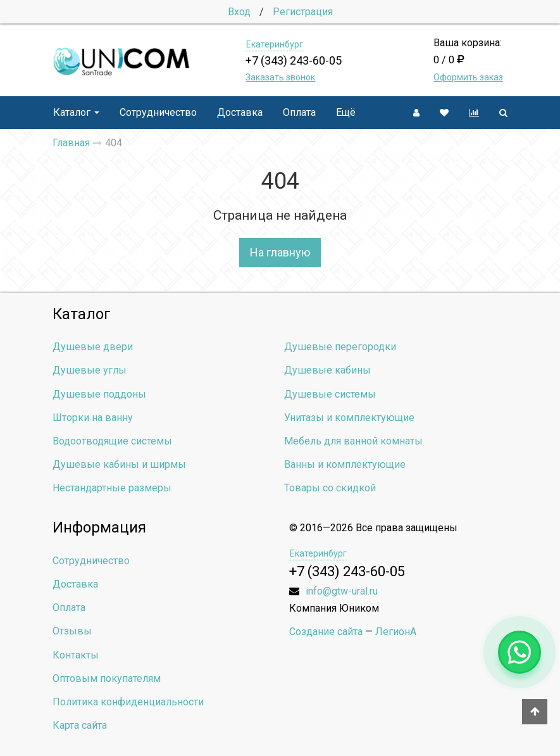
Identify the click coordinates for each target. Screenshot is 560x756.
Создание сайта (326, 632)
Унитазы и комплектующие (349, 418)
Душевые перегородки (340, 347)
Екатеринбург (275, 44)
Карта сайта (80, 725)
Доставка (240, 112)
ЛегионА (396, 632)
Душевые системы (330, 394)
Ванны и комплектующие (345, 464)
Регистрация (303, 12)
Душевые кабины (327, 370)
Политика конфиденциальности (128, 702)
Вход (239, 12)
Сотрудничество (158, 112)
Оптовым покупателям (107, 678)
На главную (280, 252)
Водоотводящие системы (112, 441)
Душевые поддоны (99, 394)
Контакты (76, 655)
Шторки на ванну (93, 418)
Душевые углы (90, 370)
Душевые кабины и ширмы (119, 464)
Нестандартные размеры (112, 488)
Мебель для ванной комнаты (353, 441)
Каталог (76, 112)
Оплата (299, 112)
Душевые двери (93, 347)
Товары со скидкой (330, 488)
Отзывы (72, 631)
